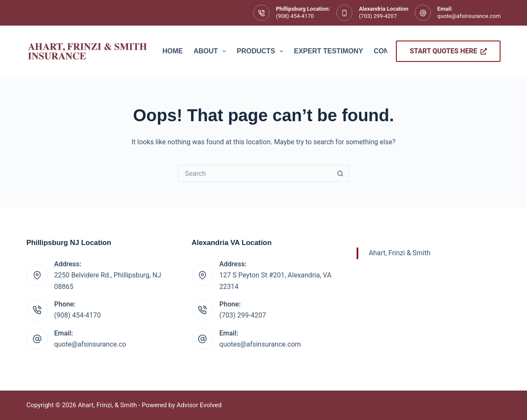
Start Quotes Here (448, 51)
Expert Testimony (328, 51)
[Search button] (340, 173)
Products (262, 51)
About (211, 51)
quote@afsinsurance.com (469, 16)
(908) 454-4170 (295, 16)
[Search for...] (255, 173)
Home (173, 51)
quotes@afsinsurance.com (260, 344)
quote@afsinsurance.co (90, 344)
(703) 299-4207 (378, 16)
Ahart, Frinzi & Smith (399, 253)
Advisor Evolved (199, 405)
